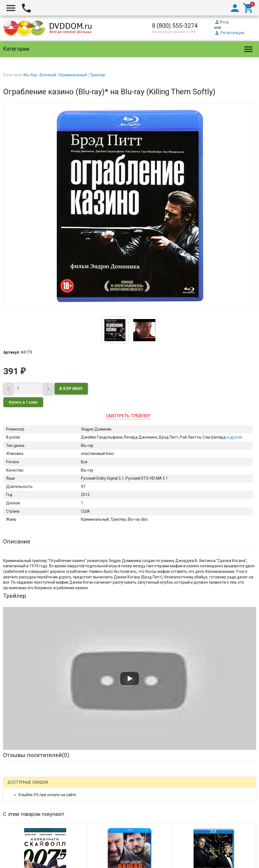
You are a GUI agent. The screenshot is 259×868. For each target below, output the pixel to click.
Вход (222, 22)
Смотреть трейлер (128, 416)
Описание (17, 541)
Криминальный (73, 75)
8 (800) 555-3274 (175, 26)
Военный (48, 75)
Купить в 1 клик (23, 402)
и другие (234, 437)
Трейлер (15, 596)
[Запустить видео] (130, 679)
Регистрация (229, 33)
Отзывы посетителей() (36, 755)
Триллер (98, 75)
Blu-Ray (30, 75)
